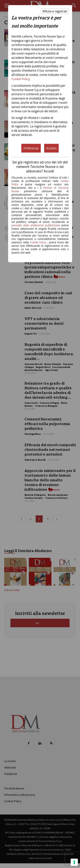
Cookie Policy (21, 79)
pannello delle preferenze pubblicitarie (36, 225)
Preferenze (31, 148)
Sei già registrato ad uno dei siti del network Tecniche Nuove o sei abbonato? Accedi (40, 167)
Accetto (52, 148)
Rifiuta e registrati (55, 11)
